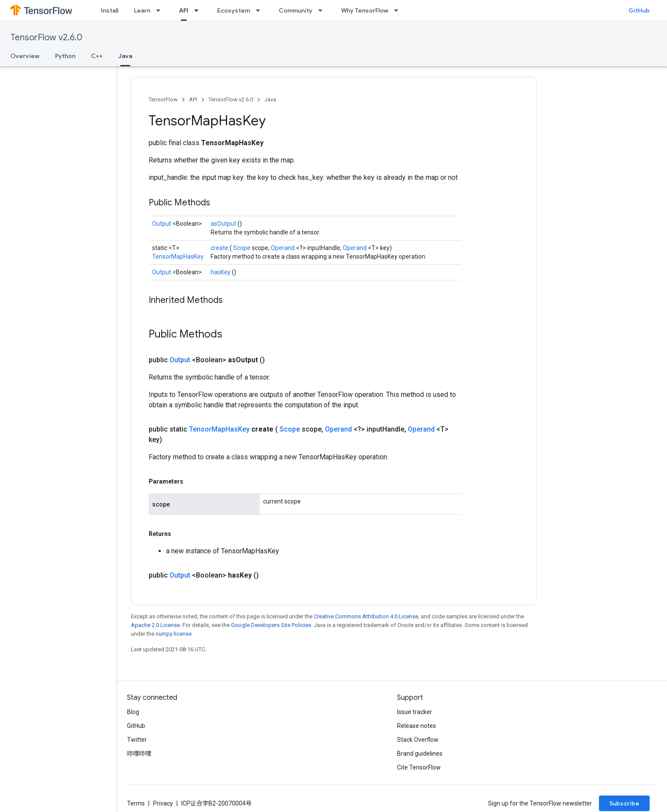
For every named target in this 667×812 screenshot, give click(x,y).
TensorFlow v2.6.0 (46, 37)
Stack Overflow (418, 740)
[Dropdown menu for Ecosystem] (260, 10)
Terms (136, 803)
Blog (133, 712)
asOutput (224, 224)
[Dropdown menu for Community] (323, 10)
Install (110, 10)
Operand (283, 248)
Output (162, 224)
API (193, 99)
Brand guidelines (420, 754)
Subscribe (624, 803)
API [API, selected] (184, 10)
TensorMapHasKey (178, 257)
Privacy (163, 803)
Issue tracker (415, 712)
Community (296, 10)
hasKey (221, 272)
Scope (242, 248)
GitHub (639, 10)
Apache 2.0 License (155, 625)
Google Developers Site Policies (271, 625)
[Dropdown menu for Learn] (161, 10)
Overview (25, 56)
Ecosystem (234, 10)
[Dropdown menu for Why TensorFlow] (399, 10)
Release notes (416, 726)
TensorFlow (163, 99)
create (220, 248)
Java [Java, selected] (125, 56)
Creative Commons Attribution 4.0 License (366, 616)
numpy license (174, 634)
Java (270, 99)
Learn (142, 10)
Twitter (137, 740)
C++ (97, 56)
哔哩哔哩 (139, 754)
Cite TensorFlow (419, 767)
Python (65, 56)
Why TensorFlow (365, 10)
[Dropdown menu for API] (199, 10)
